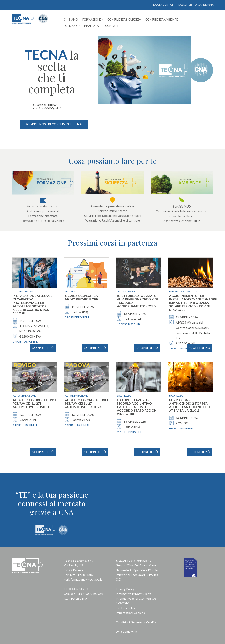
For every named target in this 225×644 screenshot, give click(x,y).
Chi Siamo (71, 20)
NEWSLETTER (184, 5)
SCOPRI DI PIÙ (43, 348)
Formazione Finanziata (81, 26)
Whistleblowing (126, 632)
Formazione (92, 20)
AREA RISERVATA (204, 5)
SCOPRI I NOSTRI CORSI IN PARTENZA (54, 124)
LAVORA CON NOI (163, 5)
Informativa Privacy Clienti (134, 594)
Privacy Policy (125, 589)
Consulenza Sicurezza (124, 20)
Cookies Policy (126, 608)
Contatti (112, 26)
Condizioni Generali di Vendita (136, 622)
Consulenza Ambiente (162, 20)
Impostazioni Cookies (130, 613)
